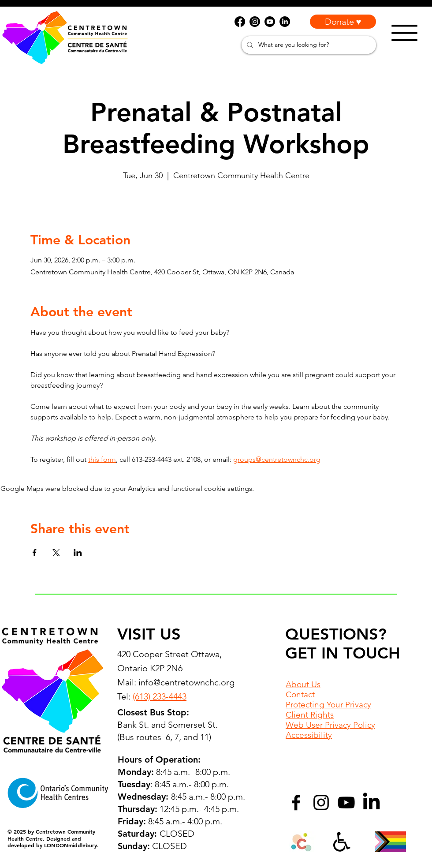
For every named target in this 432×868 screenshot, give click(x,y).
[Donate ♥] (343, 22)
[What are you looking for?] (308, 45)
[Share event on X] (56, 553)
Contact (300, 694)
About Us (303, 684)
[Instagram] (321, 803)
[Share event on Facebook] (35, 553)
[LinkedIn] (371, 803)
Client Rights (310, 715)
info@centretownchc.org (186, 682)
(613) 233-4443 (160, 696)
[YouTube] (346, 803)
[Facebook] (296, 803)
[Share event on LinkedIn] (78, 553)
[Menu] (404, 33)
